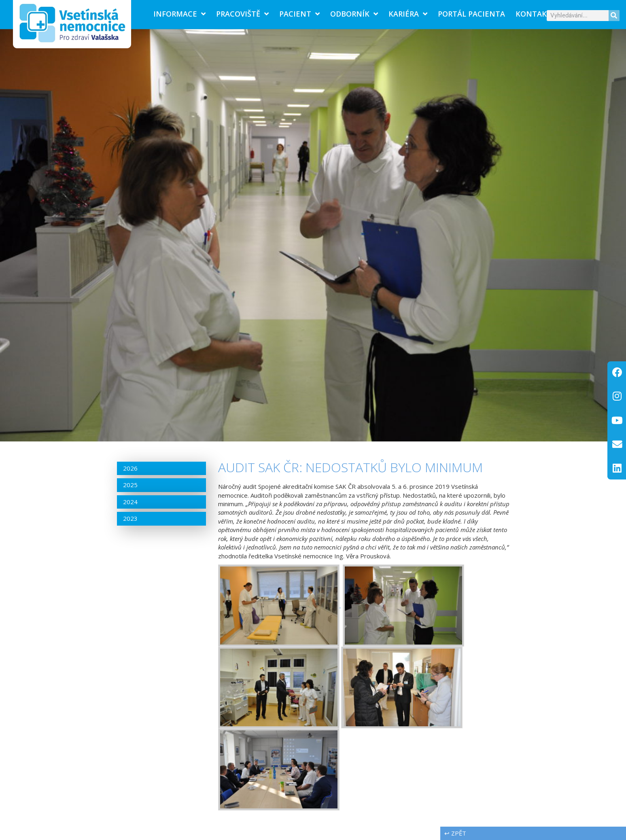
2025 (130, 485)
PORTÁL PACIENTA (471, 14)
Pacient (299, 14)
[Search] (614, 16)
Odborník (354, 14)
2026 (130, 468)
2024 (130, 502)
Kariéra (408, 14)
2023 (130, 518)
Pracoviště (242, 14)
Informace (179, 14)
